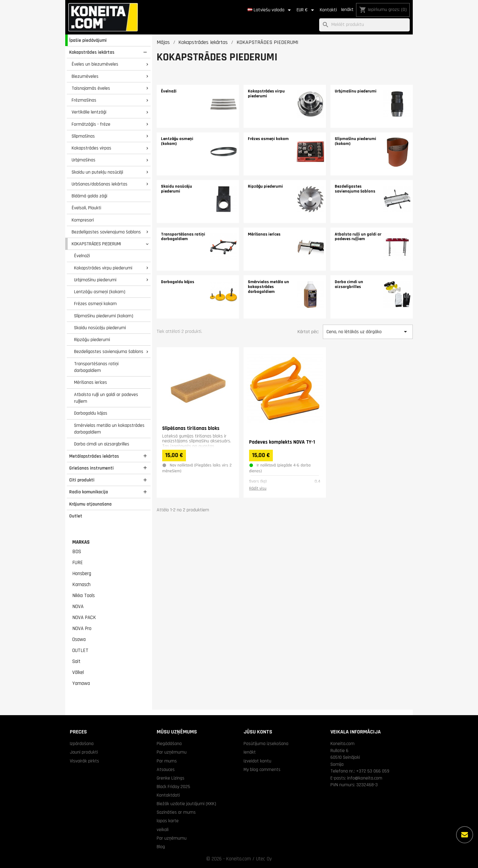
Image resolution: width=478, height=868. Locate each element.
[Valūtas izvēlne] (306, 10)
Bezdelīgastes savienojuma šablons (106, 232)
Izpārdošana (82, 744)
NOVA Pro (82, 628)
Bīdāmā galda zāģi (89, 196)
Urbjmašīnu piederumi (95, 280)
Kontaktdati (168, 795)
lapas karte (168, 821)
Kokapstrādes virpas (91, 148)
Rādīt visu (258, 488)
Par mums (167, 761)
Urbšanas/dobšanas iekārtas (100, 184)
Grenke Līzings (171, 778)
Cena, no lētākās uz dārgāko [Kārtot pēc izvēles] (368, 332)
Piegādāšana (169, 744)
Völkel (78, 672)
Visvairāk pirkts (84, 761)
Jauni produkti (84, 752)
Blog (161, 847)
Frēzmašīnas (84, 100)
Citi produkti (82, 480)
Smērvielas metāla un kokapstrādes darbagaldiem (109, 429)
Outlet (76, 516)
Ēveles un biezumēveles (95, 64)
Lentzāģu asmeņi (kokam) (100, 292)
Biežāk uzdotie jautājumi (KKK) (186, 804)
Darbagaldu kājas (91, 413)
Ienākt (347, 10)
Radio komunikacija (89, 492)
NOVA (78, 607)
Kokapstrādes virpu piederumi (103, 268)
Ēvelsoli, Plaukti (86, 208)
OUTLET (80, 650)
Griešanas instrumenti (91, 468)
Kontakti (328, 10)
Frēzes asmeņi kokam (95, 304)
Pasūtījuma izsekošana (266, 744)
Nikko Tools (84, 596)
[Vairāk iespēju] (465, 835)
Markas (81, 542)
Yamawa (81, 683)
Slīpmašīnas (83, 136)
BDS (77, 552)
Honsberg (82, 574)
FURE (78, 563)
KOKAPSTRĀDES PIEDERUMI (96, 244)
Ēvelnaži (82, 256)
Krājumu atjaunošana (90, 504)
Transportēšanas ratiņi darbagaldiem (96, 367)
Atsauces (166, 769)
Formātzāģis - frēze (91, 124)
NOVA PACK (84, 618)
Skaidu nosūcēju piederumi (100, 328)
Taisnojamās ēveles (91, 88)
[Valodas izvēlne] (270, 10)
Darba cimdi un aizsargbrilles (102, 444)
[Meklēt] (364, 25)
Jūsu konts (258, 732)
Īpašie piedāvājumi (88, 40)
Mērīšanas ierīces (91, 382)
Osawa (79, 639)
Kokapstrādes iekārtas (92, 52)
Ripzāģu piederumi (92, 340)
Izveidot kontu (257, 761)
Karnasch (81, 585)
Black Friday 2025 (173, 787)
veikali (163, 830)
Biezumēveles (85, 76)
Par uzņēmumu (172, 752)
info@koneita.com (365, 778)
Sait (76, 661)
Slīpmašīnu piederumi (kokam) (104, 316)
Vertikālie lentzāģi (89, 112)
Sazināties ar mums (176, 812)
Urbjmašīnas (84, 160)
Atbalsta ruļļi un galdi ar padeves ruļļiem (106, 398)
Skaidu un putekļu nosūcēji (97, 172)
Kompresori (83, 220)
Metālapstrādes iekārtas (94, 456)
